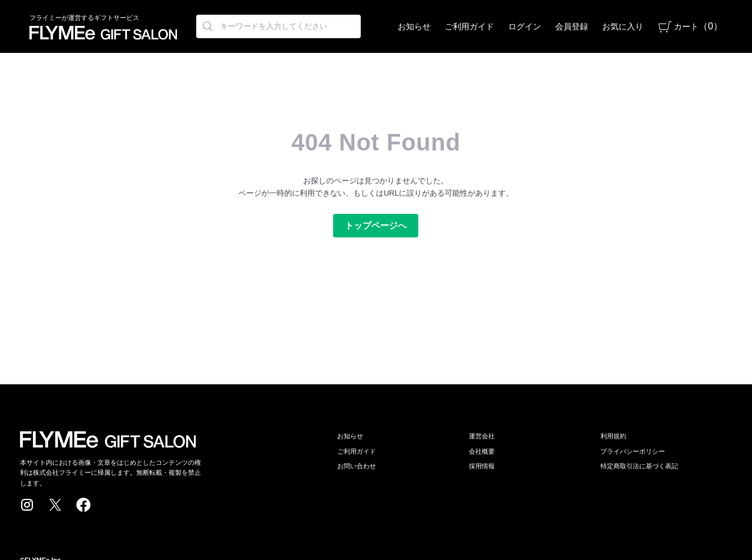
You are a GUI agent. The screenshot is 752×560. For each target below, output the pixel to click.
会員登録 (572, 26)
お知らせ (414, 26)
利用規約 (613, 436)
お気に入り (623, 26)
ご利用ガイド (469, 26)
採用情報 (482, 466)
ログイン (525, 26)
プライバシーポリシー (633, 451)
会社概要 (482, 451)
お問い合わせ (357, 466)
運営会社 (482, 436)
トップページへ (376, 225)
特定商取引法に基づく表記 (639, 466)
